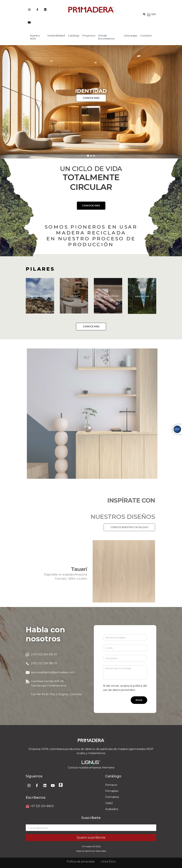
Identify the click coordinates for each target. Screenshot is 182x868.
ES (149, 14)
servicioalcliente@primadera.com (53, 672)
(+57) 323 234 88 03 (44, 654)
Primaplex (112, 791)
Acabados (112, 809)
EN (154, 14)
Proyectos (89, 36)
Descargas (131, 36)
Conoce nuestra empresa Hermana (91, 768)
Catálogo (74, 36)
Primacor (111, 785)
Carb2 (109, 803)
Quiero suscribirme (91, 837)
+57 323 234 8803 (42, 806)
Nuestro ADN (35, 37)
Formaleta (112, 797)
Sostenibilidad (56, 36)
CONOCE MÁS (91, 98)
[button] (9, 102)
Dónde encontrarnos (106, 37)
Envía (139, 700)
